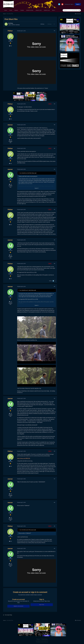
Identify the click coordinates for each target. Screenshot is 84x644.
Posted (21, 31)
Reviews (16, 10)
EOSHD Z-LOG (47, 10)
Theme (38, 639)
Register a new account (19, 606)
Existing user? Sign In (69, 4)
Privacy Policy (45, 639)
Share (42, 24)
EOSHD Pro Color (30, 10)
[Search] (68, 10)
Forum (11, 10)
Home (6, 10)
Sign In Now (42, 605)
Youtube (22, 10)
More (54, 10)
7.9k (10, 140)
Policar (11, 23)
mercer (10, 125)
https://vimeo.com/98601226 (24, 458)
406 (10, 46)
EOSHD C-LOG (39, 10)
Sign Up (78, 4)
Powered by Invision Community (42, 642)
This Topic (75, 10)
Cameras (18, 25)
